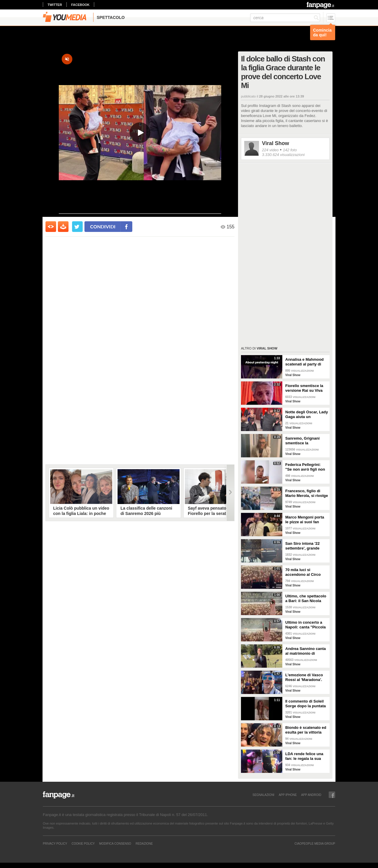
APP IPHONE (288, 795)
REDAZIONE (144, 843)
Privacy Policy (55, 843)
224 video (270, 150)
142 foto (290, 150)
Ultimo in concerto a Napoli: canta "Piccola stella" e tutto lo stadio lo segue (306, 625)
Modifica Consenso (115, 843)
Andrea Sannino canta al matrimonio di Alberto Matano (306, 651)
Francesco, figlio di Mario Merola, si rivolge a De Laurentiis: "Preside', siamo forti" (307, 493)
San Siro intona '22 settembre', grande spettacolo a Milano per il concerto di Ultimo (307, 546)
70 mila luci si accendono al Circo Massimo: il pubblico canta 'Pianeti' (304, 572)
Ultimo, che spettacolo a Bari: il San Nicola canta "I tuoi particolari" (306, 599)
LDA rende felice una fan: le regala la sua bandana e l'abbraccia (305, 756)
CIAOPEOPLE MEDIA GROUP (315, 843)
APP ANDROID (311, 795)
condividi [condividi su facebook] (103, 226)
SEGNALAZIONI (263, 795)
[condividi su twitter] (77, 227)
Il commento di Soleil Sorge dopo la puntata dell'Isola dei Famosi (306, 704)
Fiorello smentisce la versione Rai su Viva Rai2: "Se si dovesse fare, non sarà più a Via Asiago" (306, 388)
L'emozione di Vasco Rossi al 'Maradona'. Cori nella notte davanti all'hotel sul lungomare (307, 677)
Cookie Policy (83, 843)
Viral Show (276, 143)
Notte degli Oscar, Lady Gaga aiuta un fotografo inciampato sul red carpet (307, 415)
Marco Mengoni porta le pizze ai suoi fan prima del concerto (305, 520)
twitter (55, 5)
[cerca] (285, 18)
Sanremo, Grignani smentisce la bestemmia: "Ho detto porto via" (305, 441)
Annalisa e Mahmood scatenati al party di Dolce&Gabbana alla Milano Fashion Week (305, 362)
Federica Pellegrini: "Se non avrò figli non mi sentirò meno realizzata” (305, 467)
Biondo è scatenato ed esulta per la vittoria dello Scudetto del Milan (306, 730)
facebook (80, 5)
